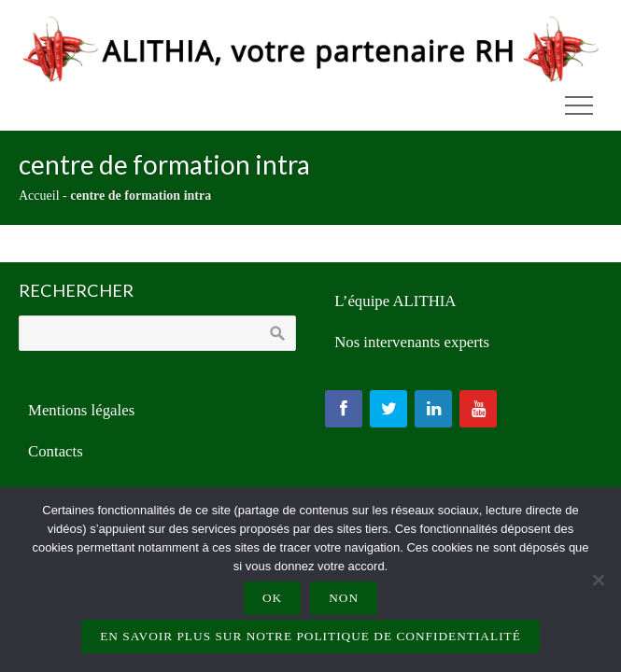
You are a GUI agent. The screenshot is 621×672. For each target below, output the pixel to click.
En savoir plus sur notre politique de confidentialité (310, 636)
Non (344, 598)
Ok (272, 598)
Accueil (39, 196)
